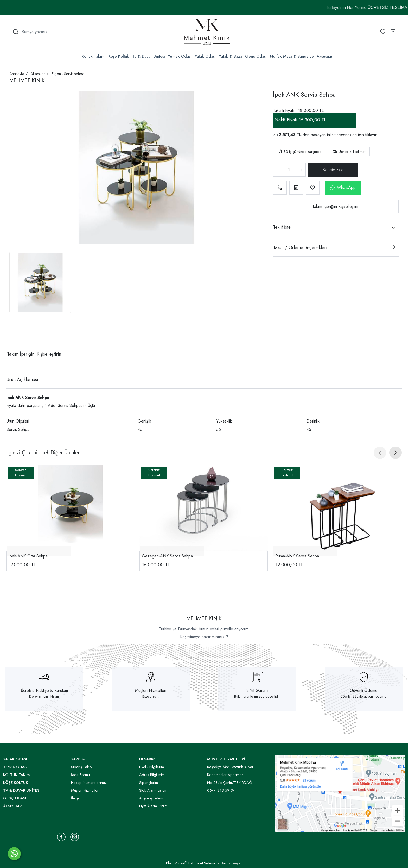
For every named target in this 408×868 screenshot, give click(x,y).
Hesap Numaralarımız (89, 783)
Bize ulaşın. (151, 696)
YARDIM (78, 759)
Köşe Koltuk (119, 56)
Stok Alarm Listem (153, 790)
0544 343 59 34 (221, 790)
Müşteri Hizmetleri (151, 690)
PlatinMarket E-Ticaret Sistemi (190, 863)
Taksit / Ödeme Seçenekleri (300, 247)
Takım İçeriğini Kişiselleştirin (336, 206)
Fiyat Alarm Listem (153, 806)
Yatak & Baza (231, 56)
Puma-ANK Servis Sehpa (297, 556)
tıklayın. (372, 135)
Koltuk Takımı (94, 56)
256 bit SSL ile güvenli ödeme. (364, 696)
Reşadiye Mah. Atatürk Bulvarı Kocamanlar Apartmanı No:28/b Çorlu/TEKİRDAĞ (231, 775)
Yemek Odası (180, 56)
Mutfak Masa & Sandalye (292, 56)
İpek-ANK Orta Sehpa (28, 556)
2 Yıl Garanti (257, 690)
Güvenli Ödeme (364, 690)
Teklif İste (282, 227)
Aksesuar (325, 56)
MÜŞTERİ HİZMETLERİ (226, 759)
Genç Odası (256, 56)
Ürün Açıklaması (22, 380)
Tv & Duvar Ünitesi (149, 56)
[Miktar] (289, 170)
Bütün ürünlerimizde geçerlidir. (257, 696)
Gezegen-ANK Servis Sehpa (167, 556)
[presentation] (380, 453)
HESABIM (147, 759)
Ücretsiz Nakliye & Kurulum (44, 690)
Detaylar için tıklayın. (44, 696)
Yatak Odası (205, 56)
